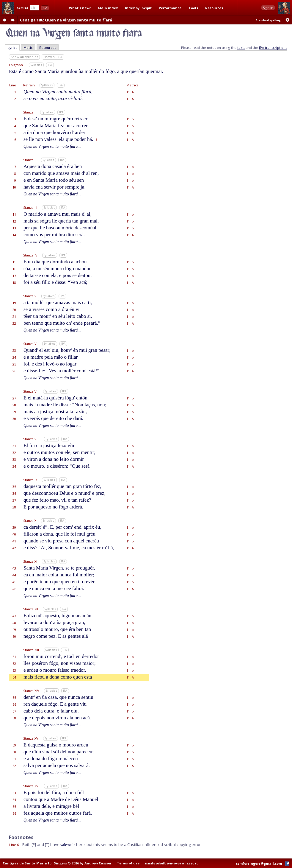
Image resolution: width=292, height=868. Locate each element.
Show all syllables (24, 57)
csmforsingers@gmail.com (259, 863)
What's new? (80, 8)
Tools (193, 8)
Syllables (36, 65)
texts (241, 48)
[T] (47, 844)
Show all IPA (53, 57)
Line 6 (14, 845)
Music (28, 48)
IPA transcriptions (273, 48)
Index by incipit (138, 8)
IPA (50, 65)
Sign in (268, 8)
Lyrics (12, 48)
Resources (214, 8)
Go (45, 8)
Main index (108, 8)
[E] (34, 844)
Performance (170, 8)
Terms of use (128, 863)
